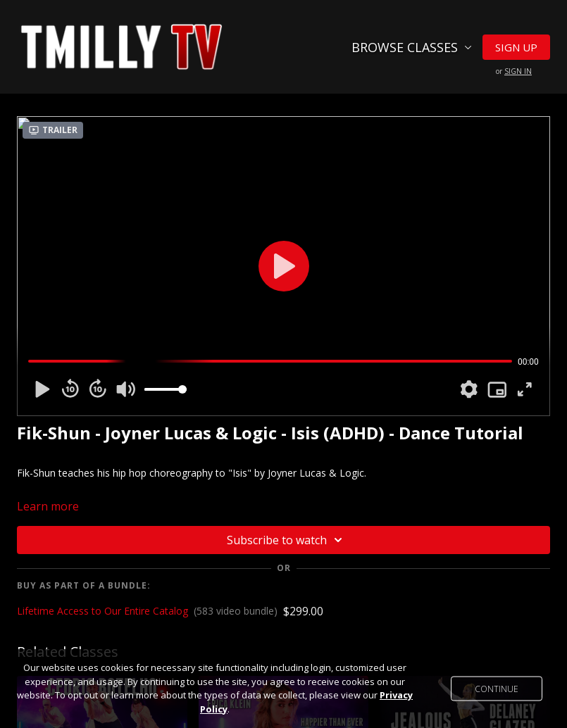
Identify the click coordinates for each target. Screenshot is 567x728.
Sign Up (516, 47)
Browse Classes (412, 47)
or (514, 71)
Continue (497, 689)
